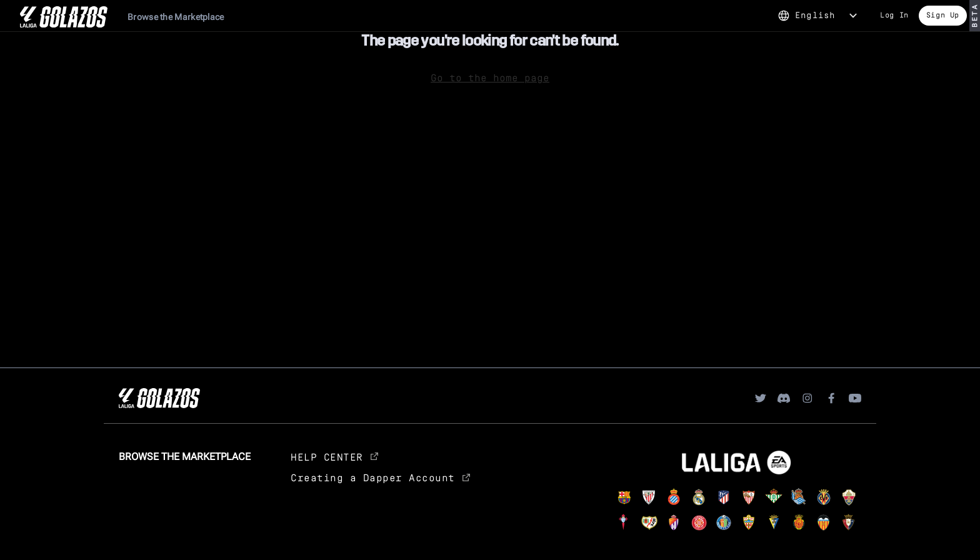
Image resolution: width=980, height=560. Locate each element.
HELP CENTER (334, 457)
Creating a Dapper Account (380, 477)
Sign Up (943, 15)
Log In (894, 15)
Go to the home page (490, 77)
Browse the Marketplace (176, 17)
